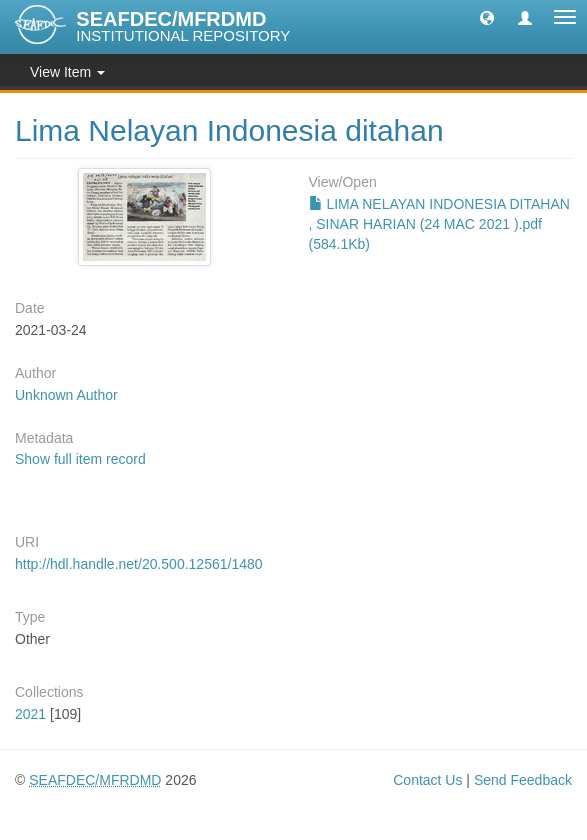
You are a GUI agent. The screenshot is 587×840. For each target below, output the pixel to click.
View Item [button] (67, 72)
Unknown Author (66, 395)
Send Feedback (523, 780)
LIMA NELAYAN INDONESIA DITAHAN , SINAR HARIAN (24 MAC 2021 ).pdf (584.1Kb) (439, 224)
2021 (30, 714)
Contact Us (427, 780)
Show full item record (80, 459)
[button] (487, 17)
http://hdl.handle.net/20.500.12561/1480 (139, 564)
